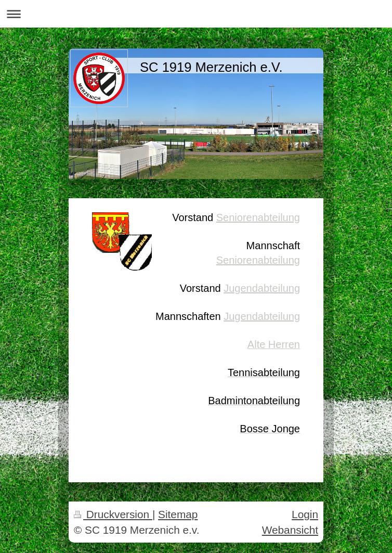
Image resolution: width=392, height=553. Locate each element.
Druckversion (113, 514)
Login (305, 514)
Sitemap (178, 514)
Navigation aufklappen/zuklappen (196, 14)
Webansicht (290, 530)
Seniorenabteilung (258, 217)
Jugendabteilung (262, 288)
